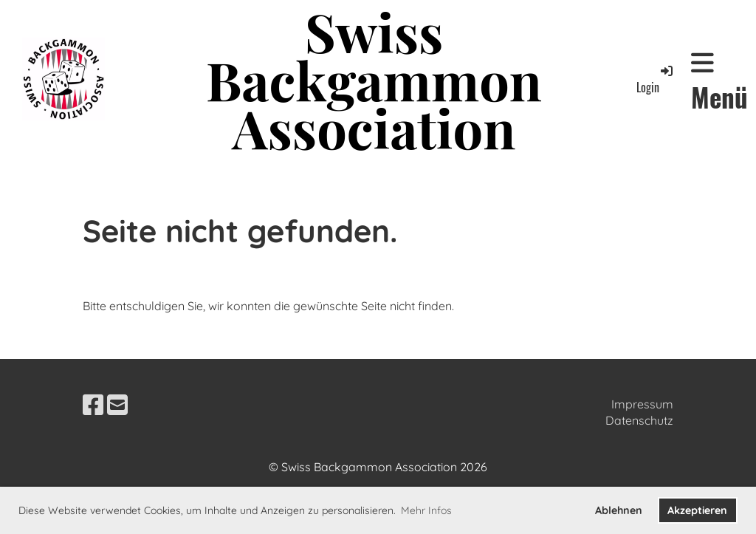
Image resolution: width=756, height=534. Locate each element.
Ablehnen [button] (619, 510)
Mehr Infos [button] (426, 510)
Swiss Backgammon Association (374, 79)
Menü (719, 82)
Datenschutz (639, 420)
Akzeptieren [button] (697, 510)
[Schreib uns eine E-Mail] (117, 405)
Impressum (642, 404)
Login (656, 79)
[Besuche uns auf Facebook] (93, 405)
